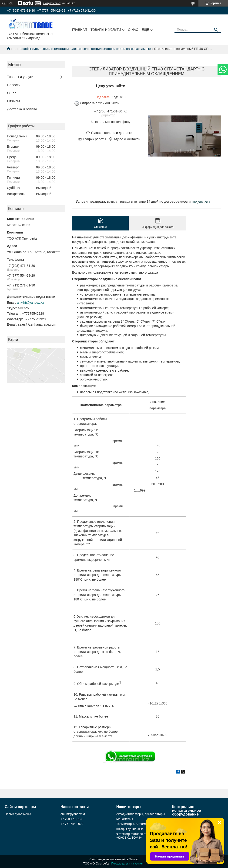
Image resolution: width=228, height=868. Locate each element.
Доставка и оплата (22, 109)
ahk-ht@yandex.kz (30, 303)
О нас (133, 30)
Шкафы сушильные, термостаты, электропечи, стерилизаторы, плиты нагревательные (85, 49)
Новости (14, 85)
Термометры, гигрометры (134, 824)
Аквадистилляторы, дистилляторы (141, 814)
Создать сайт (52, 3)
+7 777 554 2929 (72, 824)
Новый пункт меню (18, 814)
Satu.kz (134, 859)
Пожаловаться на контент (128, 864)
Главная (80, 30)
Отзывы (13, 101)
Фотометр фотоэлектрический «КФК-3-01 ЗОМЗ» (137, 836)
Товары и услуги (106, 30)
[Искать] (216, 30)
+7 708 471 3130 (72, 819)
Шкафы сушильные (130, 829)
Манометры (125, 819)
